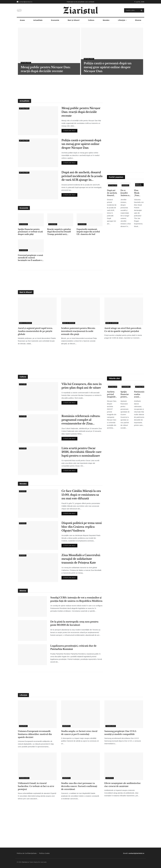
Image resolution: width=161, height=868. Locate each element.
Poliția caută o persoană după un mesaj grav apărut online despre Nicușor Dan (81, 144)
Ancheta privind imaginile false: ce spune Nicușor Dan (111, 394)
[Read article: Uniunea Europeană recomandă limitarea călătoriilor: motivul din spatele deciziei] (37, 714)
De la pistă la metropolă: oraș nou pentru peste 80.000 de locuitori (74, 623)
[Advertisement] (80, 87)
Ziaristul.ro (25, 862)
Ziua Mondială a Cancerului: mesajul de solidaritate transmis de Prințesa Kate (81, 559)
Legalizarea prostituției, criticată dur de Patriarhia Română (73, 647)
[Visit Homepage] (81, 10)
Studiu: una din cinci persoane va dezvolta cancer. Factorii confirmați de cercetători (79, 786)
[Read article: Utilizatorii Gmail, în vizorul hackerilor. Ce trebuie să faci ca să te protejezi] (37, 766)
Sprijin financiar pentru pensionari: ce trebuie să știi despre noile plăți (30, 232)
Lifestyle (122, 20)
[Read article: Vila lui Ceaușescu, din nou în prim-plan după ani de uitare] (38, 396)
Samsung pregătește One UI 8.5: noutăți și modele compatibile (120, 733)
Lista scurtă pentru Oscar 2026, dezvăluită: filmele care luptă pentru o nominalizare (82, 452)
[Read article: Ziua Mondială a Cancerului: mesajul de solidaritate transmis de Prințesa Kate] (38, 568)
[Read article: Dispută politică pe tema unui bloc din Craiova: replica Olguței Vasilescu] (38, 535)
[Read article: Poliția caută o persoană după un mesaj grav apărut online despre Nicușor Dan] (38, 153)
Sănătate (66, 726)
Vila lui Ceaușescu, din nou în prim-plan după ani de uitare (82, 386)
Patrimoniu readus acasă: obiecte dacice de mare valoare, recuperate (139, 394)
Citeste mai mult (70, 130)
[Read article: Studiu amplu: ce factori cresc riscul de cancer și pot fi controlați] (81, 714)
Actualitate (38, 20)
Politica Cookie (44, 853)
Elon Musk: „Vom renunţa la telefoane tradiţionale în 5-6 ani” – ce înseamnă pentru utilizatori (139, 193)
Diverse (138, 20)
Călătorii (23, 726)
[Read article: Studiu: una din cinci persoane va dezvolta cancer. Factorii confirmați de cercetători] (81, 766)
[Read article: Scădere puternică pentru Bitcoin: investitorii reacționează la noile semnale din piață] (81, 311)
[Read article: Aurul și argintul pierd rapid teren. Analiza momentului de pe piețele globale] (37, 311)
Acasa (22, 20)
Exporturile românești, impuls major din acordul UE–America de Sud (88, 232)
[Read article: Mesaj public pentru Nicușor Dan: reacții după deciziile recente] (38, 121)
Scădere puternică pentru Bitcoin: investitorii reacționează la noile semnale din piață (78, 331)
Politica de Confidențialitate (27, 853)
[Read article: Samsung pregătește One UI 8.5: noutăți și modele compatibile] (124, 714)
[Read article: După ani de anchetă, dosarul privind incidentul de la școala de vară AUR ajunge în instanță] (38, 185)
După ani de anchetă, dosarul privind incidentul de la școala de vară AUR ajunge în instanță (82, 176)
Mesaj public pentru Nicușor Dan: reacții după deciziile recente (81, 112)
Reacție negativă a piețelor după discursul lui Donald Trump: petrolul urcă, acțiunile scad (59, 232)
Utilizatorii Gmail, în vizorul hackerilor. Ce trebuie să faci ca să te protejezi (36, 786)
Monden (106, 20)
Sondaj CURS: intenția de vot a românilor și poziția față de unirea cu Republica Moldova (76, 599)
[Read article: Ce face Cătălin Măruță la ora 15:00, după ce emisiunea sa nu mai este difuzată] (38, 503)
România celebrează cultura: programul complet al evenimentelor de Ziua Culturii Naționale (81, 420)
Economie (55, 20)
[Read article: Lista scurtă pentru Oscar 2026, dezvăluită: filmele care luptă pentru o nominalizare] (38, 461)
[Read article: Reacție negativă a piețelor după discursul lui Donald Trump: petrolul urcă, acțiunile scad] (60, 220)
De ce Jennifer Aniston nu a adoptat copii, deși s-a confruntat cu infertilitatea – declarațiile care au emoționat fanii (126, 193)
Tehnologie (111, 726)
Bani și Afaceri (74, 20)
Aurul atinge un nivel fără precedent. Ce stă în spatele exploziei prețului (123, 330)
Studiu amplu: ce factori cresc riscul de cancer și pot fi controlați (79, 733)
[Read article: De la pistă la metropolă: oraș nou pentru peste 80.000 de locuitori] (32, 631)
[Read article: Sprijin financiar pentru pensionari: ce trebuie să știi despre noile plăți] (31, 220)
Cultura (91, 20)
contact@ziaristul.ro (25, 2)
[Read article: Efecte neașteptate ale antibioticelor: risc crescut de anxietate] (124, 766)
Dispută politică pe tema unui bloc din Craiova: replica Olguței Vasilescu (82, 527)
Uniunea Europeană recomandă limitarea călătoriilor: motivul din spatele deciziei (35, 734)
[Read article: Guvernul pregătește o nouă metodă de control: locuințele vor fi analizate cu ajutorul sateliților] (31, 246)
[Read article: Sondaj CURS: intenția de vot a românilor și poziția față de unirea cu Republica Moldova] (32, 606)
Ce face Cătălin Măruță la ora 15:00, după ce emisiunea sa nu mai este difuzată (81, 495)
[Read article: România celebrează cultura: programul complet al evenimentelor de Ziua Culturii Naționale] (38, 429)
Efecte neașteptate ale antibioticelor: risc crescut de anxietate (123, 785)
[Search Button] (142, 10)
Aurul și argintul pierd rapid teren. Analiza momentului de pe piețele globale (35, 331)
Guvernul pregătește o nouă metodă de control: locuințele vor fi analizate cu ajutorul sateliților (31, 258)
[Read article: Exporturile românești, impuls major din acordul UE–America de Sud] (90, 220)
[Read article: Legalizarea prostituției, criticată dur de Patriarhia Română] (32, 655)
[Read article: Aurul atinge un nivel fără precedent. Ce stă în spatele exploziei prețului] (124, 311)
